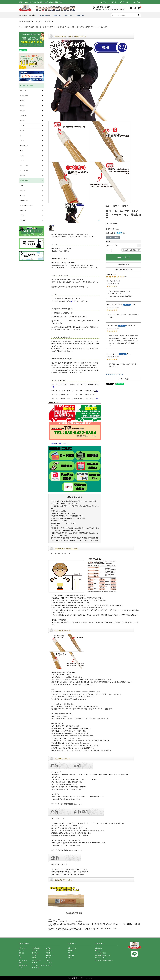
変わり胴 (22, 111)
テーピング (23, 196)
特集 (69, 953)
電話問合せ (71, 950)
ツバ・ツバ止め (24, 166)
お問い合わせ (137, 2)
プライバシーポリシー (101, 958)
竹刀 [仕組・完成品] (64, 27)
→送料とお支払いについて (60, 444)
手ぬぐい (22, 176)
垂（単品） (23, 121)
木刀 (21, 151)
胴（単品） (23, 106)
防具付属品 (23, 220)
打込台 (22, 215)
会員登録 (113, 2)
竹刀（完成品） (24, 96)
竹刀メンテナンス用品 (26, 206)
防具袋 (22, 161)
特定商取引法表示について (103, 955)
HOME (21, 27)
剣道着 (22, 131)
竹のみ (22, 141)
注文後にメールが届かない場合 (104, 960)
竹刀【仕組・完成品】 (44, 15)
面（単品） (23, 101)
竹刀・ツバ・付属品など (50, 27)
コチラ (73, 301)
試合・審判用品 (24, 201)
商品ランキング (72, 948)
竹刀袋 (22, 156)
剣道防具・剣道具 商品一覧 (33, 27)
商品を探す (71, 955)
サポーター (23, 191)
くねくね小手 (79, 15)
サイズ (109, 242)
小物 (21, 186)
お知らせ (39, 21)
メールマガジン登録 (101, 953)
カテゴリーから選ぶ (25, 21)
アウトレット (23, 211)
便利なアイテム (25, 181)
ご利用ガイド (124, 2)
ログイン (103, 2)
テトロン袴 (68, 15)
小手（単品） (23, 116)
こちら (96, 391)
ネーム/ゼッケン (24, 171)
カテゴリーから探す (26, 86)
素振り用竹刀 (24, 146)
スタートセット (24, 91)
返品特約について (124, 264)
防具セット (58, 15)
